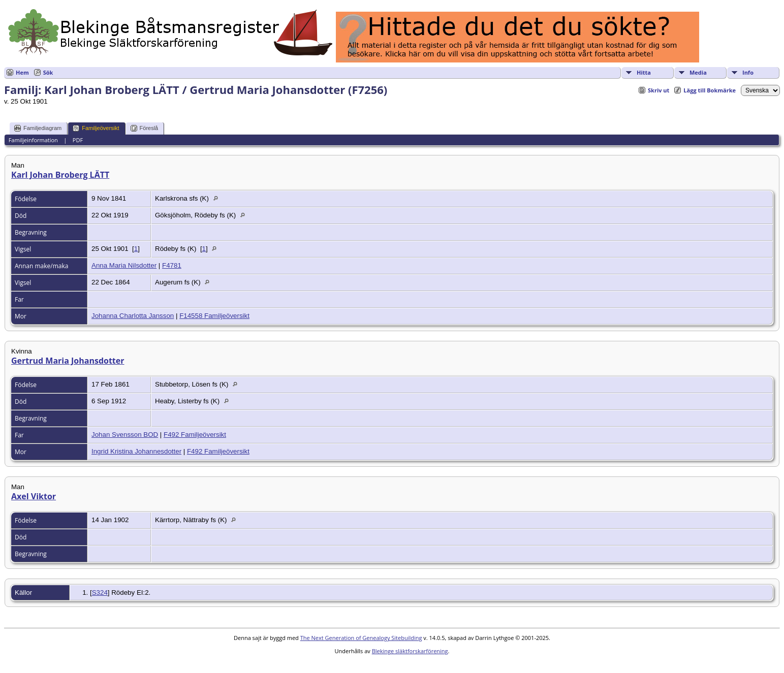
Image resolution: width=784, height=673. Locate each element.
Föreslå (145, 128)
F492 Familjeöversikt (195, 435)
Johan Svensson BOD (125, 435)
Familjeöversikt (96, 128)
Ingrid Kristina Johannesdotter (136, 451)
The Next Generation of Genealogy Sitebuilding (361, 638)
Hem (22, 72)
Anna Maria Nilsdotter (124, 265)
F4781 (172, 265)
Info (748, 72)
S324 (100, 592)
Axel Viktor (34, 496)
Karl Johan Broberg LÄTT (60, 175)
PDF (78, 140)
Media (698, 72)
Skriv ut (658, 90)
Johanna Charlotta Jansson (133, 316)
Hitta (644, 72)
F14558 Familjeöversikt (214, 316)
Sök (48, 72)
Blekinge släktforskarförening (410, 651)
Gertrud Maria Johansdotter (68, 361)
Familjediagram (38, 128)
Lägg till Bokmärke (710, 90)
